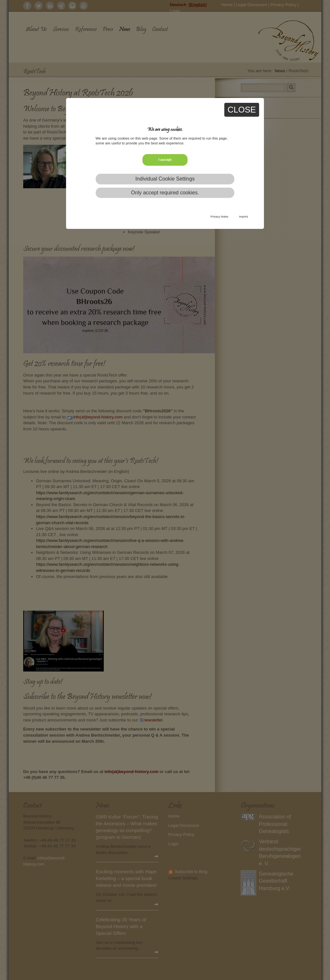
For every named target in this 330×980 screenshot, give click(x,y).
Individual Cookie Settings (165, 179)
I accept (165, 160)
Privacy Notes (219, 217)
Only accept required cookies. (165, 193)
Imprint (244, 217)
